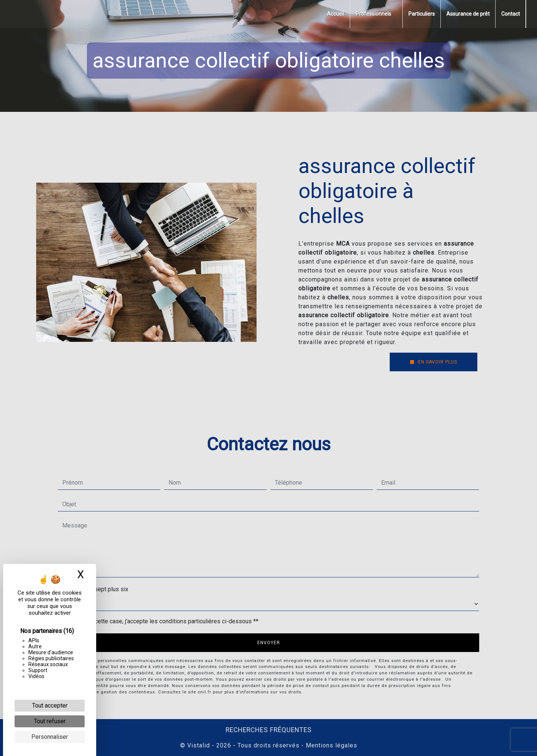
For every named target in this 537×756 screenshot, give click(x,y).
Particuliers (422, 14)
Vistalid (199, 745)
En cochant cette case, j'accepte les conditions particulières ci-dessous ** (162, 621)
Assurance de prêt (468, 14)
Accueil (336, 14)
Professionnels (373, 14)
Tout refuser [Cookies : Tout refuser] (50, 721)
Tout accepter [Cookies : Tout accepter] (50, 705)
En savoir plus (434, 362)
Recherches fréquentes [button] (269, 730)
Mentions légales (331, 745)
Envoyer (269, 643)
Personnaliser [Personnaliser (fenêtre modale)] (50, 737)
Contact (511, 14)
